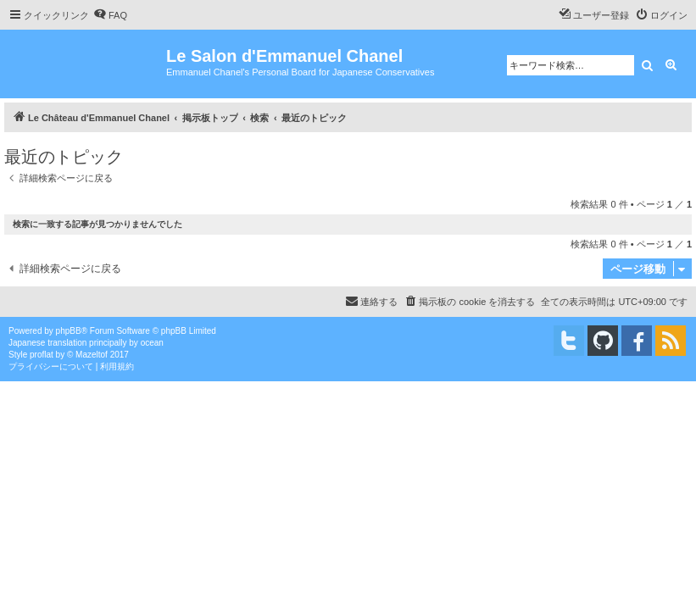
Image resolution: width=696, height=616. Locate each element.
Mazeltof (92, 355)
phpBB (69, 331)
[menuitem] (110, 15)
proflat (42, 355)
